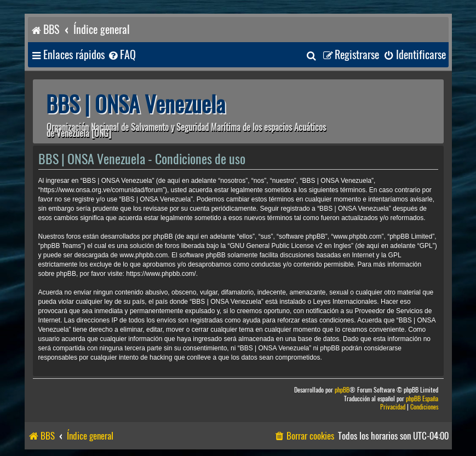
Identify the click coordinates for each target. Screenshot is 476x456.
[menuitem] (122, 55)
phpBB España (422, 399)
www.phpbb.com (144, 255)
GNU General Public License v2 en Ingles (290, 246)
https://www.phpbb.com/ (161, 274)
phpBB (342, 390)
